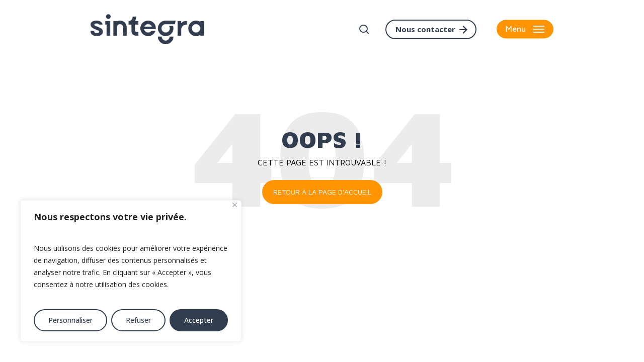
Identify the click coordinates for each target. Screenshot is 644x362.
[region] (131, 271)
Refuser (138, 320)
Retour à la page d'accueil (322, 192)
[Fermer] (235, 205)
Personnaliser (70, 320)
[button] (525, 29)
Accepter (199, 320)
